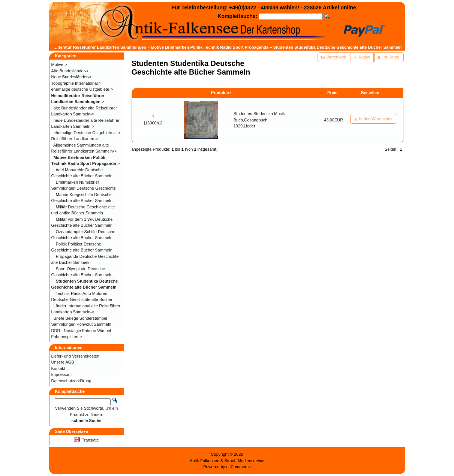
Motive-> (59, 64)
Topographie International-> (76, 83)
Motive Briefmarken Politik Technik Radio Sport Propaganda (210, 47)
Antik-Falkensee (205, 461)
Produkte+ (221, 93)
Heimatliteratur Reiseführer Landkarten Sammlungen (94, 47)
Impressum (61, 374)
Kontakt (58, 368)
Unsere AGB (63, 362)
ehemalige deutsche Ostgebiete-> (82, 89)
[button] (334, 57)
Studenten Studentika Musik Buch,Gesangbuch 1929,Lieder (259, 120)
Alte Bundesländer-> (70, 71)
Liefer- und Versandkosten (75, 356)
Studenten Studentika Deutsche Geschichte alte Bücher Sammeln (337, 47)
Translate (86, 440)
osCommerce (238, 467)
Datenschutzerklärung (71, 381)
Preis (332, 93)
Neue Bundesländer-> (71, 77)
